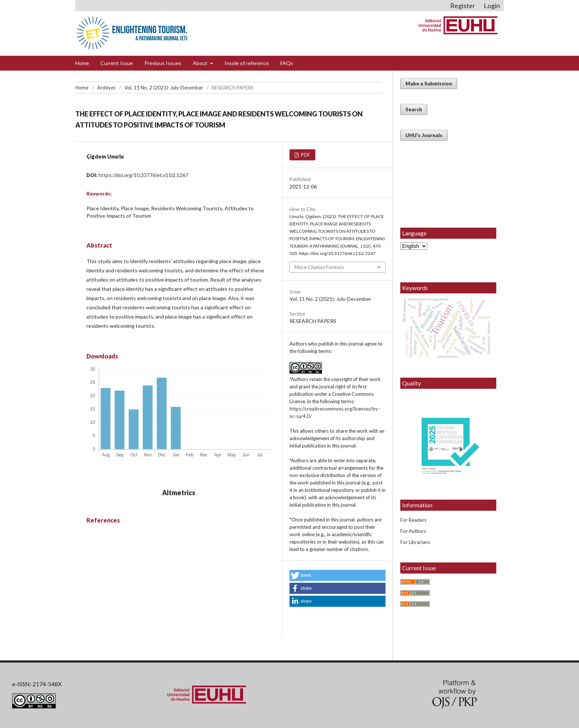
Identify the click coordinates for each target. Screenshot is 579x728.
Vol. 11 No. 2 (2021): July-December (164, 88)
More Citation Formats (319, 267)
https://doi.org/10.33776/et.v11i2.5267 (143, 175)
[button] (338, 575)
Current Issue (117, 63)
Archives (106, 88)
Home (82, 63)
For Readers (413, 520)
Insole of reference (247, 63)
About (201, 63)
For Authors (413, 531)
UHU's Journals (424, 135)
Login (492, 6)
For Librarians (415, 542)
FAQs (287, 63)
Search (414, 109)
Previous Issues (163, 63)
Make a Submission (429, 84)
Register (463, 6)
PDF (305, 155)
